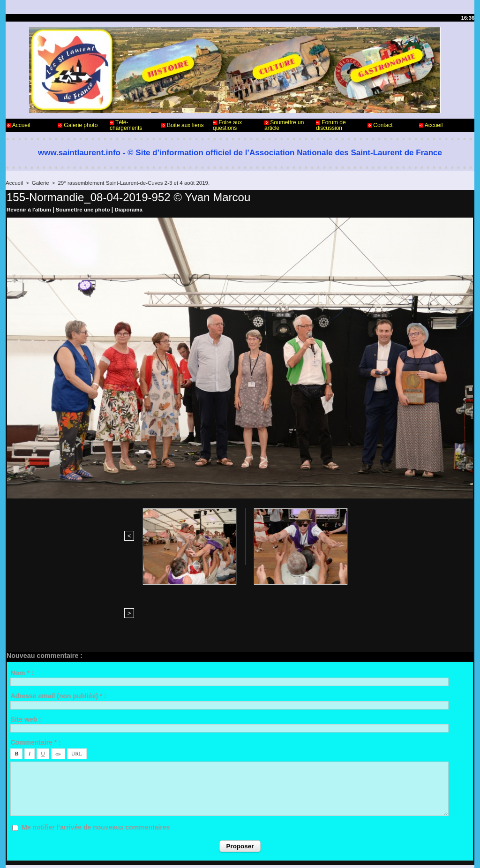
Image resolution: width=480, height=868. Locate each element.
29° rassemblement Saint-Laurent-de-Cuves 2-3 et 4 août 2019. (129, 183)
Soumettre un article (284, 125)
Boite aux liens (182, 125)
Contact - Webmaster (33, 830)
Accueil (18, 125)
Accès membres (222, 853)
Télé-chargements (126, 125)
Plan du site (264, 853)
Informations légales (266, 830)
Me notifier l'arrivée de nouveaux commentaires (96, 751)
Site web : (26, 643)
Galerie (39, 183)
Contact (380, 125)
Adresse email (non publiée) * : (58, 620)
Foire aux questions (227, 125)
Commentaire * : (35, 666)
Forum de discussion (331, 125)
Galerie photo (78, 125)
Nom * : (22, 597)
